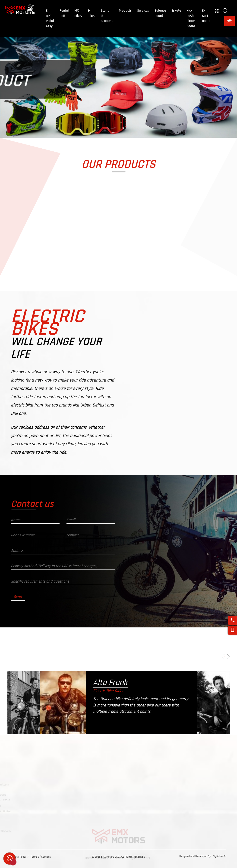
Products (125, 11)
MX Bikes (78, 13)
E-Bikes (91, 13)
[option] (77, 734)
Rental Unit (64, 13)
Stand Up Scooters (107, 16)
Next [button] (226, 659)
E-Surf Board (206, 16)
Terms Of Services (41, 857)
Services (143, 11)
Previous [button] (221, 659)
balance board (160, 13)
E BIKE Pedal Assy (50, 18)
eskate (176, 11)
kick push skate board (191, 18)
